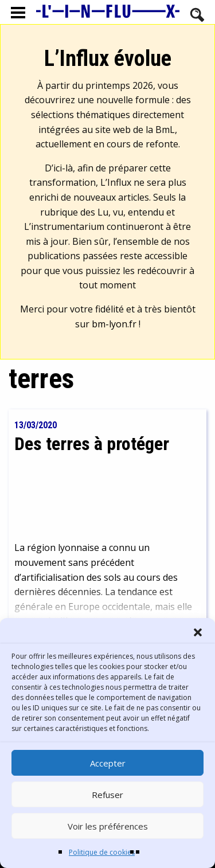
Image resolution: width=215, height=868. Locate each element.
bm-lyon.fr (114, 324)
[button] (198, 632)
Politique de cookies (102, 852)
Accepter (108, 763)
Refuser (107, 795)
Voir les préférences (108, 826)
